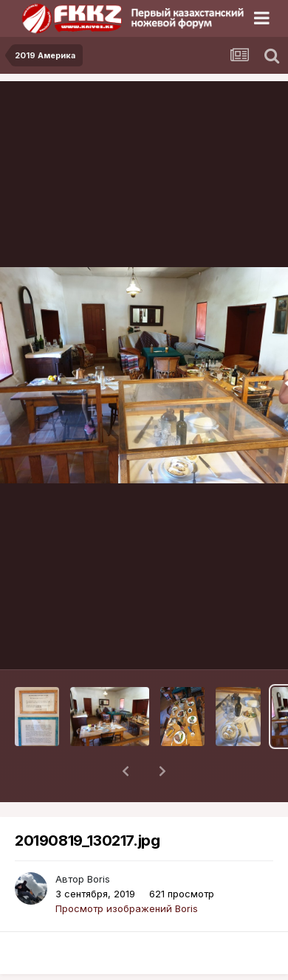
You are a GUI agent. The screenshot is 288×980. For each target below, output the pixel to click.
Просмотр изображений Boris (127, 870)
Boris (99, 841)
